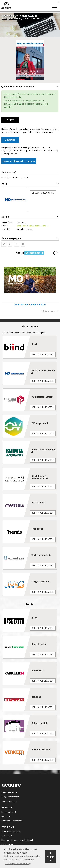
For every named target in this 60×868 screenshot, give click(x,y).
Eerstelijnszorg (16, 19)
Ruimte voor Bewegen (43, 451)
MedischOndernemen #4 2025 (30, 304)
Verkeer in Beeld (41, 750)
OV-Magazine (40, 423)
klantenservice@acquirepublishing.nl (17, 840)
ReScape (36, 697)
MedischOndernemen (43, 372)
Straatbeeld (38, 502)
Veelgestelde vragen (10, 797)
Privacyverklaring (9, 812)
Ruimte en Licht (40, 723)
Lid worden (10, 140)
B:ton (34, 618)
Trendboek (37, 529)
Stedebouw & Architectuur (39, 477)
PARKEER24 (38, 670)
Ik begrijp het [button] (51, 857)
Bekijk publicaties (43, 193)
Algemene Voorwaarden (12, 821)
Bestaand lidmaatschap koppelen (19, 161)
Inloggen (10, 120)
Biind (34, 344)
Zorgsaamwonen (41, 582)
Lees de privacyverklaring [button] (18, 863)
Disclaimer (6, 816)
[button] (57, 253)
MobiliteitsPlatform (42, 397)
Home (4, 19)
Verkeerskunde (41, 555)
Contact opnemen (9, 801)
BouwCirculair (39, 644)
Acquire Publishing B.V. (11, 831)
